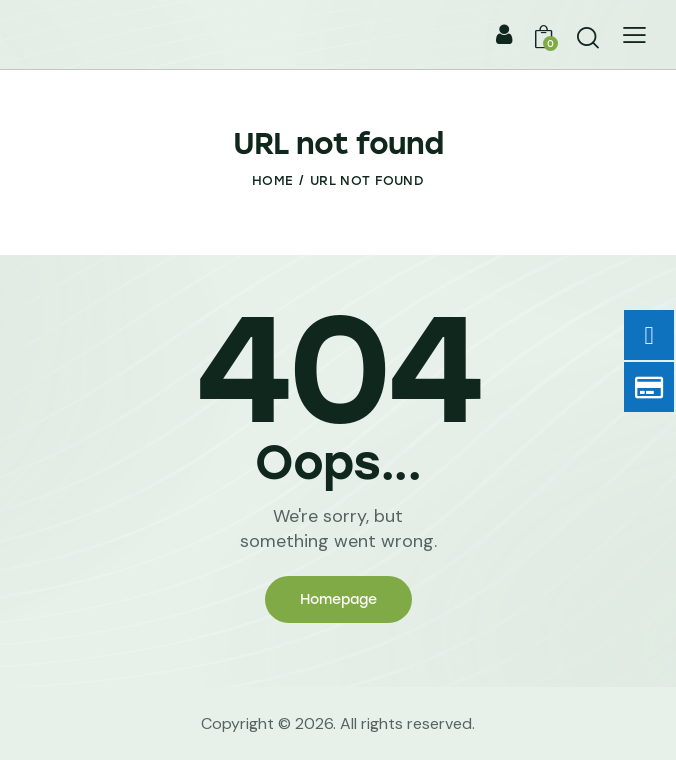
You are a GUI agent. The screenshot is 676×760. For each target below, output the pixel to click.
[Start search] (588, 37)
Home (272, 180)
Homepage (338, 599)
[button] (634, 34)
